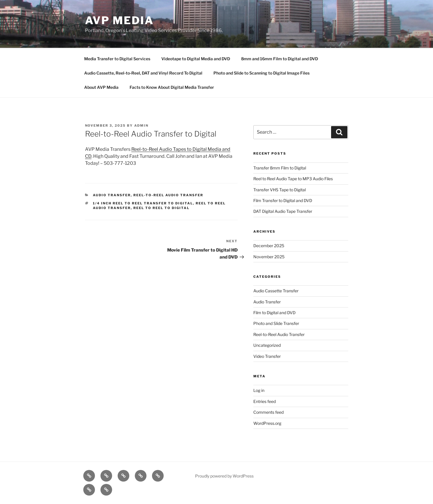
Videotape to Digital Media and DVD (196, 59)
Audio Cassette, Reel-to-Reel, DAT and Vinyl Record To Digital (143, 73)
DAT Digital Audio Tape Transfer (283, 211)
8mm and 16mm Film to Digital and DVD (280, 59)
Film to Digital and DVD (274, 313)
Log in (259, 390)
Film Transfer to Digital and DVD (283, 200)
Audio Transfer (112, 195)
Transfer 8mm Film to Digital (280, 168)
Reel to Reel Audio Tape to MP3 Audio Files (293, 179)
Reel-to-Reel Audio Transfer (168, 195)
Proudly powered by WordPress (224, 476)
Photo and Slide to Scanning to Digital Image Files (261, 73)
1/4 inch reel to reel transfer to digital (143, 203)
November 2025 (269, 257)
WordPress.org (267, 423)
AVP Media (119, 20)
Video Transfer (267, 356)
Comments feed (268, 412)
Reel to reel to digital (161, 208)
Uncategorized (267, 345)
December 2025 (269, 246)
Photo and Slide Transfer (276, 323)
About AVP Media (101, 87)
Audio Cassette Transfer (276, 291)
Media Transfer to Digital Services (117, 59)
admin (142, 125)
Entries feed (265, 401)
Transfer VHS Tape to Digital (280, 190)
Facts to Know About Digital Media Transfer (172, 87)
